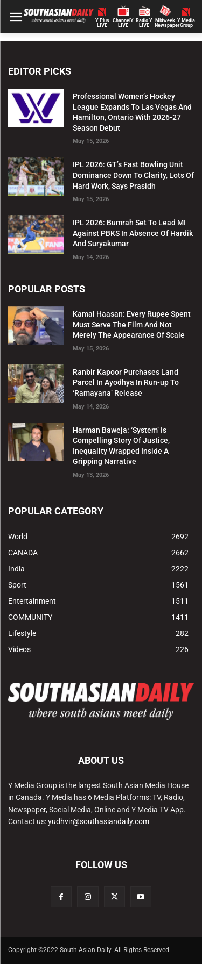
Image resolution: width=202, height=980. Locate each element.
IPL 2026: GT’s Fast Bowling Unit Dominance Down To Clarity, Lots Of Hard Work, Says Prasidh (133, 175)
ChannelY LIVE (123, 23)
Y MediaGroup (186, 23)
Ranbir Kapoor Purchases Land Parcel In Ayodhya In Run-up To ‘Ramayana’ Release (126, 382)
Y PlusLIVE (102, 23)
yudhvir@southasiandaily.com (99, 821)
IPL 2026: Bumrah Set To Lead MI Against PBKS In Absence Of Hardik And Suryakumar (133, 233)
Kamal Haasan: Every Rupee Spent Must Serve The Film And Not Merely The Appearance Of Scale (132, 324)
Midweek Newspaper (165, 23)
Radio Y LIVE (144, 23)
